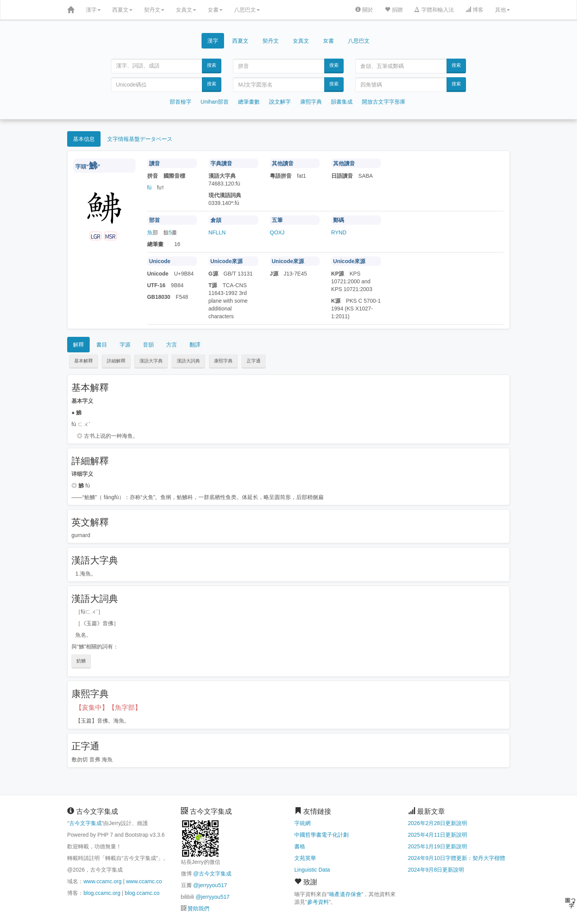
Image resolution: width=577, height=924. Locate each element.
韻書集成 (342, 102)
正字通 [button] (254, 361)
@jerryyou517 (210, 885)
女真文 (186, 10)
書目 (102, 345)
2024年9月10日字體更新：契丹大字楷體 (457, 858)
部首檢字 (181, 102)
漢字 (93, 10)
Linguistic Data (312, 870)
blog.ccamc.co (142, 893)
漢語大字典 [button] (151, 361)
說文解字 (280, 102)
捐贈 (394, 10)
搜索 (212, 65)
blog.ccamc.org (102, 893)
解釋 (78, 345)
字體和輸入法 (434, 10)
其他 (502, 10)
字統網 (302, 823)
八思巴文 (247, 10)
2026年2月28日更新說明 (438, 823)
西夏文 (122, 10)
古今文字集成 (85, 823)
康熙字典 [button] (223, 361)
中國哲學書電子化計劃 (322, 835)
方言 (172, 345)
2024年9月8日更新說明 (436, 870)
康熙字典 (311, 102)
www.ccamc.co (144, 881)
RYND (339, 232)
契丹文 (154, 10)
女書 (215, 10)
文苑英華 (305, 858)
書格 (300, 846)
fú (149, 187)
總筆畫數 (249, 102)
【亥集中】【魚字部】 (108, 708)
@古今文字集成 (212, 874)
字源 (125, 345)
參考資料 (318, 902)
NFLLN (217, 232)
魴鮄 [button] (81, 661)
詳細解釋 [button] (116, 361)
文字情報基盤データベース (140, 139)
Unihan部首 (215, 102)
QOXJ (277, 232)
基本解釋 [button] (83, 361)
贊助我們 (198, 908)
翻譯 (195, 345)
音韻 (148, 345)
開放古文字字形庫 (384, 102)
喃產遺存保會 (345, 894)
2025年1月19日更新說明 (438, 846)
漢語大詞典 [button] (188, 361)
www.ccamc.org (103, 881)
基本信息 (84, 139)
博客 (474, 10)
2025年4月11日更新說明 (438, 835)
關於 (364, 10)
